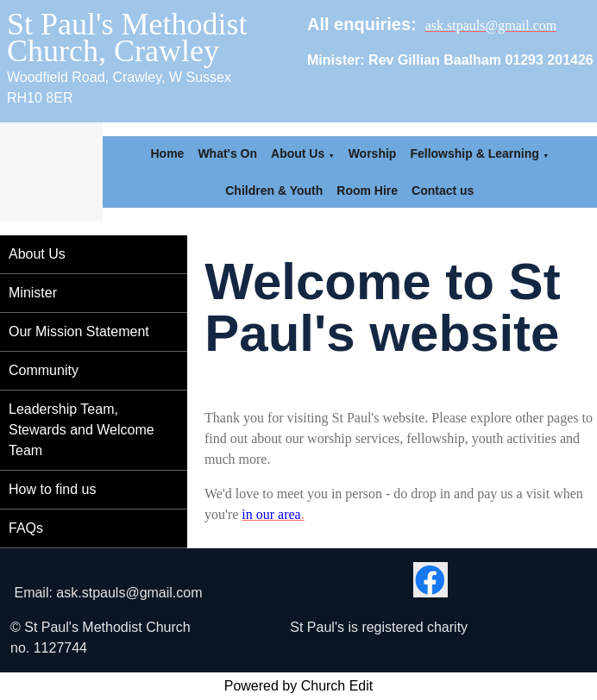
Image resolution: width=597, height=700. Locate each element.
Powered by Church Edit (299, 686)
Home (167, 153)
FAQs (26, 528)
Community (44, 370)
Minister (33, 293)
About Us (298, 153)
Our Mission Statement (79, 331)
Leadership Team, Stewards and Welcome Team (82, 430)
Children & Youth (274, 191)
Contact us (443, 191)
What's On (227, 153)
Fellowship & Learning (474, 153)
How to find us (52, 489)
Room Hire (367, 191)
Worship (373, 153)
